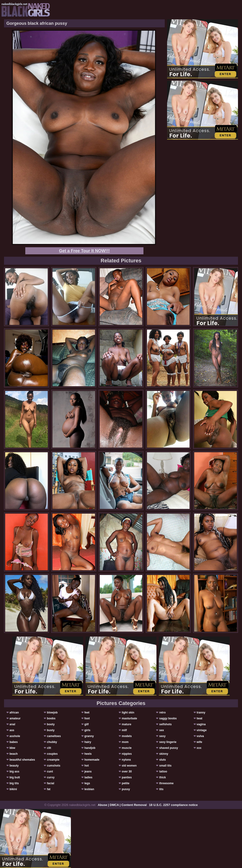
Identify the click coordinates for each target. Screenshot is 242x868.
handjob (90, 748)
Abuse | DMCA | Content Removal (122, 805)
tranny (201, 713)
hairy (88, 742)
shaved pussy (169, 748)
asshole (15, 736)
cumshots (54, 766)
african (14, 713)
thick (163, 777)
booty (51, 724)
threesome (166, 783)
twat (199, 718)
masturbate (129, 718)
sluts (163, 760)
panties (127, 777)
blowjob (52, 713)
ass (12, 730)
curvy (51, 777)
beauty (14, 766)
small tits (165, 766)
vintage (202, 730)
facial (51, 783)
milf (124, 730)
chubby (52, 742)
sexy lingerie (168, 742)
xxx (199, 748)
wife (199, 742)
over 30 (127, 772)
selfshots (166, 724)
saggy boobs (168, 718)
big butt (15, 777)
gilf (86, 724)
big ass (14, 772)
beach (14, 754)
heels (88, 754)
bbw (12, 748)
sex (162, 730)
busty (51, 730)
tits (161, 789)
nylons (126, 760)
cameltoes (54, 736)
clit (49, 748)
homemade (92, 760)
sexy (162, 736)
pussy (126, 789)
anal (12, 724)
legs (87, 783)
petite (125, 783)
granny (89, 736)
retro (162, 713)
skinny (164, 754)
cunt (50, 772)
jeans (88, 772)
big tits (14, 783)
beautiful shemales (22, 760)
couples (52, 754)
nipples (127, 754)
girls (87, 730)
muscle (127, 748)
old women (129, 766)
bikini (13, 789)
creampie (53, 760)
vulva (200, 736)
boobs (51, 718)
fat (49, 789)
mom (125, 742)
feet (87, 713)
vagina (201, 724)
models (127, 736)
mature (126, 724)
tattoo (163, 772)
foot (87, 718)
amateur (15, 718)
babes (14, 742)
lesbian (89, 789)
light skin (128, 713)
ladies (88, 777)
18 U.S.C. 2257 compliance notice (173, 805)
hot (87, 766)
